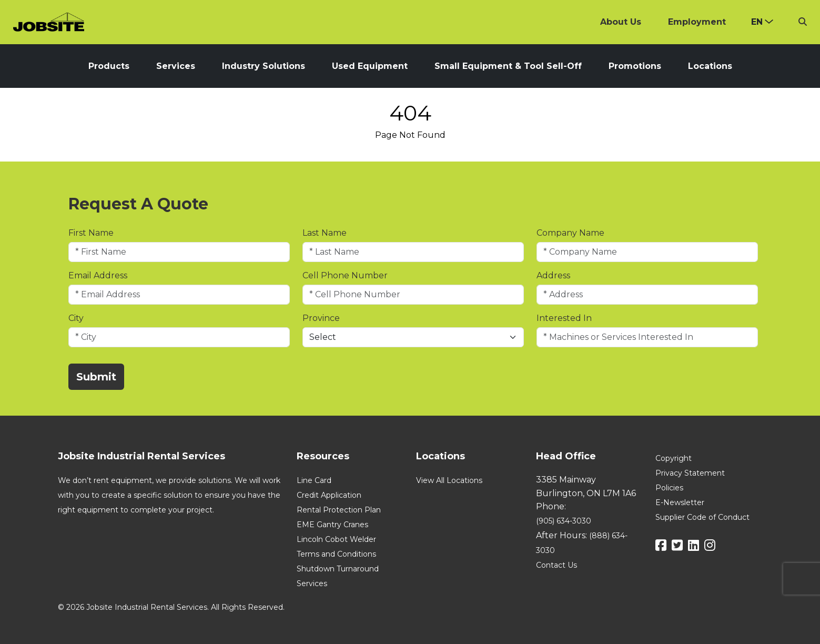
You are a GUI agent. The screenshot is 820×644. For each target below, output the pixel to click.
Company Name (570, 233)
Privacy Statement (690, 473)
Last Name (325, 233)
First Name (91, 233)
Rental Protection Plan (339, 510)
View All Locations (449, 480)
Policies (669, 488)
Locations (710, 66)
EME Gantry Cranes (332, 525)
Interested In (564, 318)
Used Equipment (370, 66)
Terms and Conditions (336, 554)
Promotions (635, 66)
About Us (621, 22)
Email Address (98, 275)
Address (553, 275)
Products (109, 66)
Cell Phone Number (345, 275)
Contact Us (556, 565)
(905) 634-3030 (564, 521)
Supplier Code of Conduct (702, 517)
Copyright (674, 458)
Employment (697, 22)
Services (176, 66)
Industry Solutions (264, 66)
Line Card (314, 480)
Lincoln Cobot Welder (336, 539)
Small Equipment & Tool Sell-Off (508, 66)
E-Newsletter (680, 502)
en (757, 22)
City (76, 318)
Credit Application (329, 495)
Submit (96, 377)
